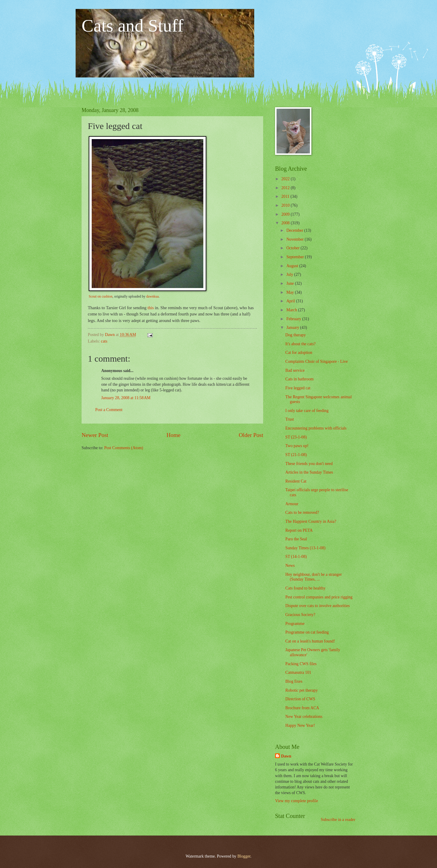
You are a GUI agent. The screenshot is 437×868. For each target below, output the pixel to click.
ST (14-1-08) (296, 557)
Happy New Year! (300, 725)
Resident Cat (296, 481)
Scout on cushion (101, 297)
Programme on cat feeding (307, 632)
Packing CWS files (301, 664)
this (151, 308)
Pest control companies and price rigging (319, 597)
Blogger (244, 856)
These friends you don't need (309, 464)
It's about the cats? (300, 344)
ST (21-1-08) (296, 455)
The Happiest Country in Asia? (311, 521)
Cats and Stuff (132, 26)
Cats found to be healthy (305, 588)
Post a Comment (109, 410)
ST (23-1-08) (296, 437)
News (290, 566)
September (296, 257)
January (293, 328)
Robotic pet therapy (301, 690)
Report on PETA (299, 530)
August (293, 266)
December (295, 230)
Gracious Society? (300, 615)
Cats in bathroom (299, 379)
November (296, 239)
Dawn (286, 756)
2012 (286, 188)
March (292, 310)
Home (173, 435)
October (294, 248)
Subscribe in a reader (338, 820)
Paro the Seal (296, 539)
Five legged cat (298, 388)
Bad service (295, 370)
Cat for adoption (299, 353)
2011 (286, 196)
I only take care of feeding (307, 411)
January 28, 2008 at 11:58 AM (126, 398)
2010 (286, 205)
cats (104, 341)
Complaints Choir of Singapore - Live (316, 361)
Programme (295, 624)
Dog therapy (295, 335)
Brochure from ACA (302, 708)
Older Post (251, 435)
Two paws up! (297, 446)
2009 (286, 214)
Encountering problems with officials (316, 428)
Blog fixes (294, 681)
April (291, 301)
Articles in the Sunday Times (309, 472)
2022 (286, 179)
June (291, 283)
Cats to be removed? (302, 512)
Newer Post (95, 435)
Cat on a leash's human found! (310, 641)
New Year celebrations (304, 717)
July (290, 274)
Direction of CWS (300, 699)
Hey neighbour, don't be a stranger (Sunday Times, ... (313, 577)
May (291, 292)
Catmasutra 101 (298, 672)
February (294, 319)
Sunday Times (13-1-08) (305, 548)
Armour (292, 504)
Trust (289, 419)
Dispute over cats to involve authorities (317, 606)
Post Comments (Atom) (124, 448)
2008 (286, 223)
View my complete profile (296, 801)
